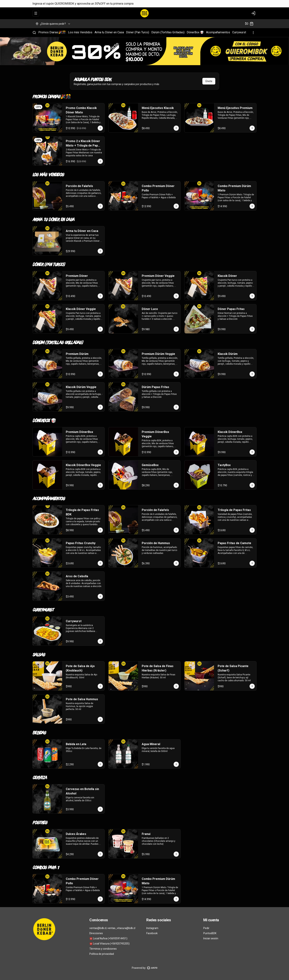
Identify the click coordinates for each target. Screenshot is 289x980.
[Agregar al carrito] (100, 128)
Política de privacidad (102, 954)
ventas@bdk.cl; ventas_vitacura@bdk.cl (112, 928)
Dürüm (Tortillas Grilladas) (168, 32)
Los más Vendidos (80, 32)
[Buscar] (34, 33)
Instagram (152, 928)
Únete (209, 81)
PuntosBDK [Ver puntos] (210, 933)
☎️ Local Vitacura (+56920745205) (109, 944)
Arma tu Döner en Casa (109, 32)
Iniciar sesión (211, 938)
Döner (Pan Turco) (138, 32)
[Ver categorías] (253, 33)
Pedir (206, 928)
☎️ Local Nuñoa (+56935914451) (108, 938)
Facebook (152, 933)
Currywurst (239, 32)
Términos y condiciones (103, 949)
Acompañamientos (218, 32)
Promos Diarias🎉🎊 (52, 32)
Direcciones (96, 933)
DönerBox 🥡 (195, 32)
